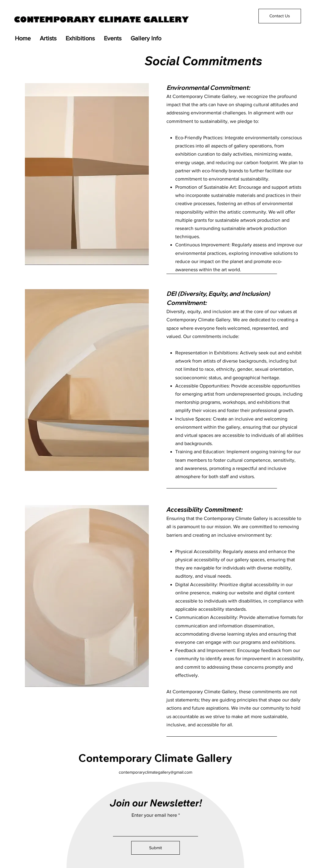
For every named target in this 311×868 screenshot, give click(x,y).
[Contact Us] (280, 16)
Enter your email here (154, 815)
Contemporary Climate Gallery (155, 758)
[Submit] (155, 848)
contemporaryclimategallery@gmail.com (155, 772)
